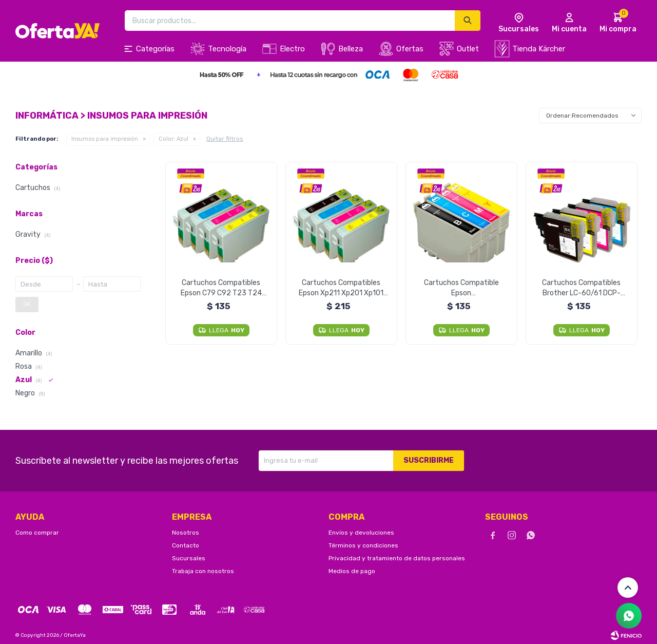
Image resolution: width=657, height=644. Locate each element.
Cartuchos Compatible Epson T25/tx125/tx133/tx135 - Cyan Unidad (461, 288)
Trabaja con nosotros (203, 571)
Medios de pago (352, 571)
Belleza (351, 49)
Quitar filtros (225, 139)
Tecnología (227, 49)
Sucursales (189, 558)
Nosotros (186, 533)
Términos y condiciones (363, 545)
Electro (292, 49)
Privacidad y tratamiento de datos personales (397, 558)
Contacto (186, 545)
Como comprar (37, 533)
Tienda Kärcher (539, 49)
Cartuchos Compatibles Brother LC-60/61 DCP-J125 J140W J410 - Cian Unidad (581, 288)
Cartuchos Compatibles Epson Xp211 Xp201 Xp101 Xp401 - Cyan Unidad (341, 288)
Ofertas (410, 49)
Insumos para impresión (105, 139)
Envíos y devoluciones (361, 533)
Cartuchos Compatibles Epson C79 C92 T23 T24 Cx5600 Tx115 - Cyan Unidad (221, 288)
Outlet (468, 49)
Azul (173, 139)
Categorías (155, 49)
